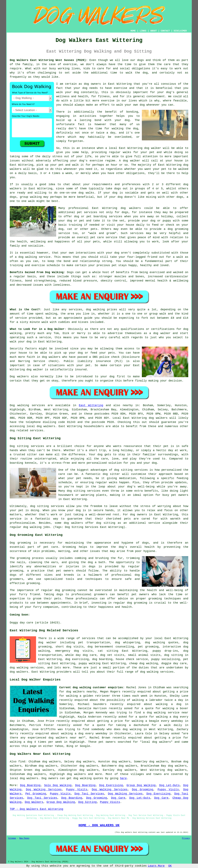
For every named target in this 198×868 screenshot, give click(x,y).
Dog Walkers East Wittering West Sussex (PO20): (49, 60)
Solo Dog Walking (58, 785)
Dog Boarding (30, 785)
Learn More (156, 866)
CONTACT (165, 31)
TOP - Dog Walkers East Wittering (37, 809)
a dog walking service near (166, 713)
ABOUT (154, 31)
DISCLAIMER (180, 31)
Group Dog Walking (141, 785)
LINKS (143, 31)
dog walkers (131, 208)
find (22, 762)
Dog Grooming (143, 790)
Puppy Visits (77, 790)
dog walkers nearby (81, 692)
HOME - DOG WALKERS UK (99, 825)
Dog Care (118, 798)
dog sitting (173, 655)
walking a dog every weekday (84, 734)
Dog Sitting (87, 802)
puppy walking (89, 663)
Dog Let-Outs (169, 785)
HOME (133, 31)
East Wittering (91, 405)
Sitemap (12, 838)
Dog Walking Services (44, 790)
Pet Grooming (36, 794)
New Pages (24, 838)
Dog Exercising (111, 785)
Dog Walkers (34, 802)
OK (170, 866)
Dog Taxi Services (89, 794)
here (123, 778)
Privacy (186, 838)
